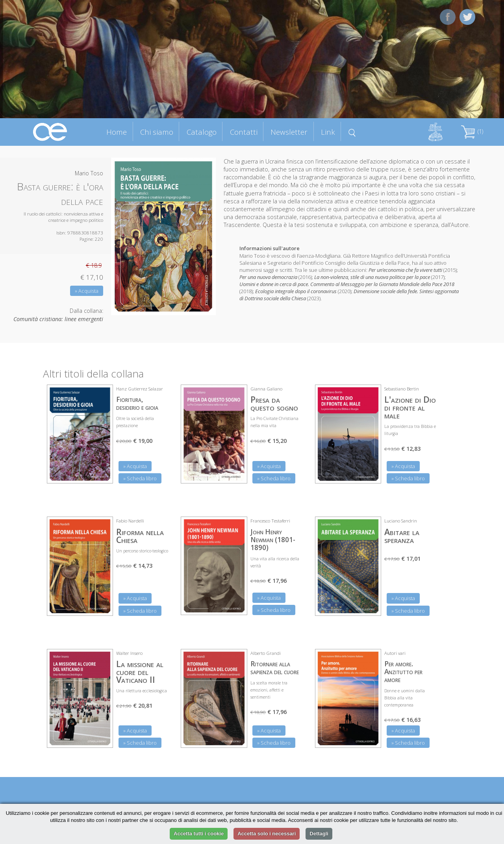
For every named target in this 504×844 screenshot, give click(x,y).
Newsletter (289, 132)
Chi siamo (157, 132)
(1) (472, 131)
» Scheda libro (140, 478)
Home (117, 132)
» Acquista (87, 291)
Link (328, 132)
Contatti (244, 132)
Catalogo (202, 132)
